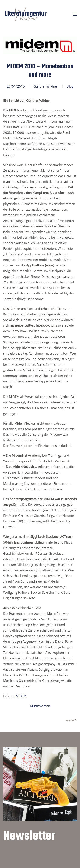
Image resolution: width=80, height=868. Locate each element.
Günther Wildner (46, 86)
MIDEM (21, 696)
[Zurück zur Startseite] (26, 14)
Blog (70, 86)
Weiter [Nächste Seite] (71, 720)
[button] (75, 14)
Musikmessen (40, 706)
